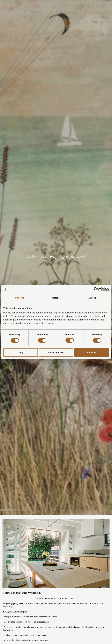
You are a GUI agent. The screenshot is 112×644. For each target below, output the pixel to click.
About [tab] (93, 298)
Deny (20, 352)
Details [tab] (56, 298)
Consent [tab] (19, 298)
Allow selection (56, 352)
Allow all (91, 352)
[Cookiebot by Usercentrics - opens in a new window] (96, 289)
